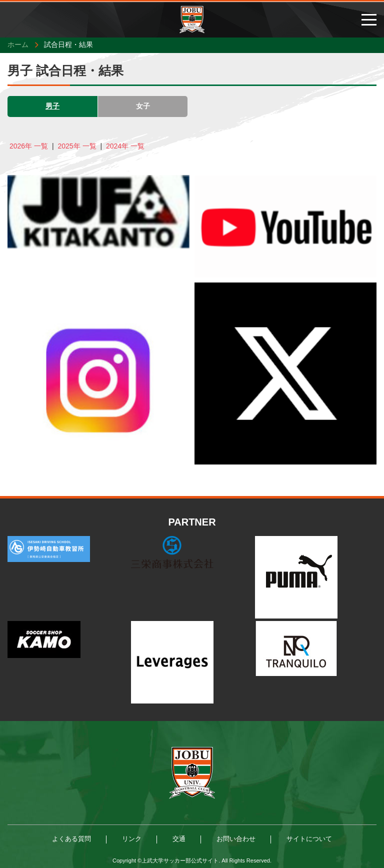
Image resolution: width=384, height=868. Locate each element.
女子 (143, 106)
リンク (132, 839)
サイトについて (309, 839)
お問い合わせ (236, 839)
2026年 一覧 (29, 146)
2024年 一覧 (125, 146)
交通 (179, 839)
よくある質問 (71, 839)
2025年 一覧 (77, 146)
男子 (52, 106)
